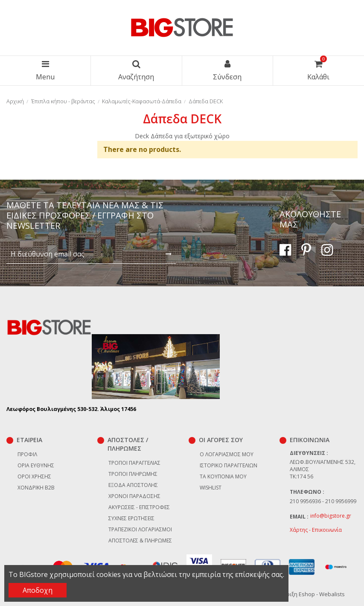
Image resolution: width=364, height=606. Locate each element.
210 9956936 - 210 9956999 (323, 501)
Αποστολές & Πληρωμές (140, 540)
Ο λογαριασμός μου (227, 454)
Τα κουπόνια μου (223, 476)
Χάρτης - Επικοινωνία (316, 530)
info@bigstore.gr (331, 516)
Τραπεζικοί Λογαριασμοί (140, 529)
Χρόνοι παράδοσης (134, 496)
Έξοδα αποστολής (133, 485)
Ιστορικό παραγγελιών (229, 465)
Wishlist (211, 488)
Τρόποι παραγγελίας (134, 463)
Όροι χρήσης (34, 476)
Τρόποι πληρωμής (133, 474)
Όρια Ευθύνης (36, 465)
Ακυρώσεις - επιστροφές (139, 507)
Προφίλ (27, 454)
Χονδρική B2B (36, 488)
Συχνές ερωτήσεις (131, 518)
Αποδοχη (38, 590)
